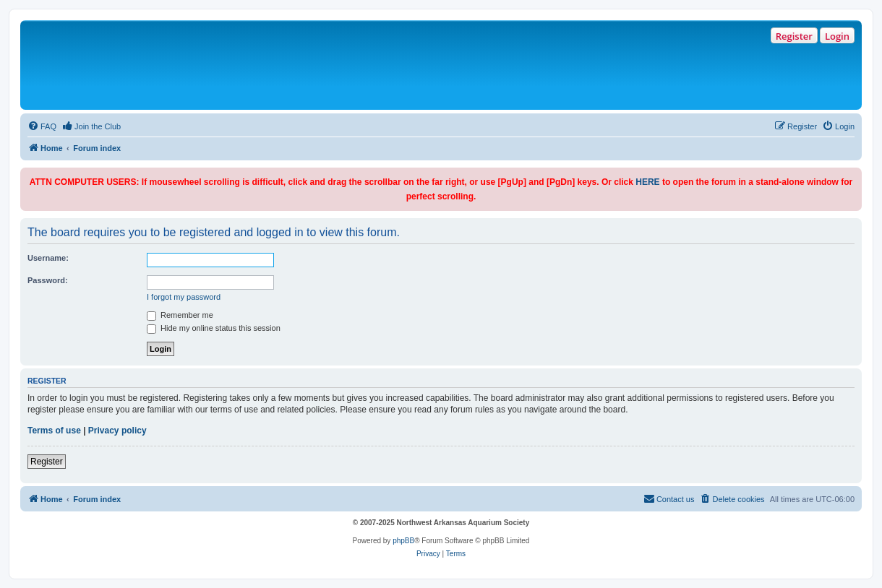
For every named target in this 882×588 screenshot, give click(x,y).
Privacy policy (117, 431)
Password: (48, 280)
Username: (48, 258)
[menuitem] (42, 126)
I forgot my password (184, 297)
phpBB (403, 541)
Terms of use (54, 431)
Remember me (180, 315)
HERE (647, 182)
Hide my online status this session (214, 328)
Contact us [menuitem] (669, 498)
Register (794, 36)
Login (837, 36)
